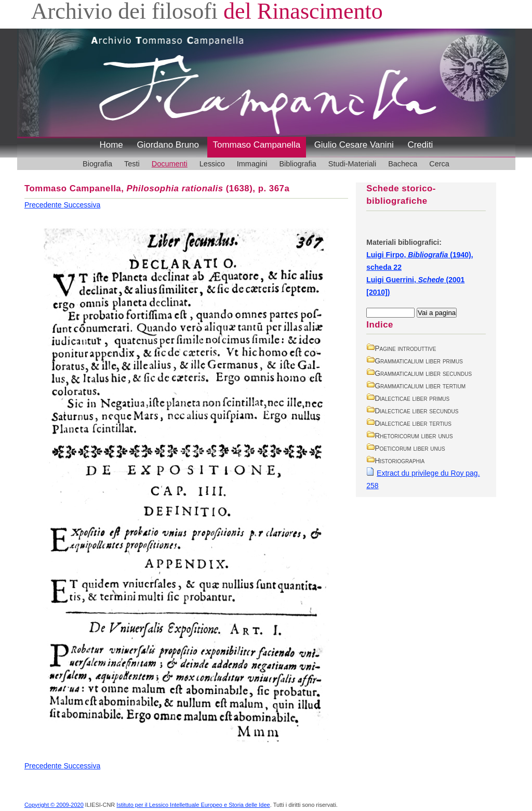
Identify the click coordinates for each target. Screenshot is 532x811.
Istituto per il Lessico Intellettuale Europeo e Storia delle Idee (193, 805)
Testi (132, 164)
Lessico (212, 164)
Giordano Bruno (168, 145)
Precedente (44, 205)
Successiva (82, 205)
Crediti (420, 145)
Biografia (97, 164)
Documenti (170, 164)
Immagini (252, 164)
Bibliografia (297, 164)
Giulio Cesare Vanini (354, 145)
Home (111, 145)
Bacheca (403, 164)
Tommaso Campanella (257, 145)
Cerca (439, 164)
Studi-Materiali (352, 164)
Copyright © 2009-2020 (54, 805)
